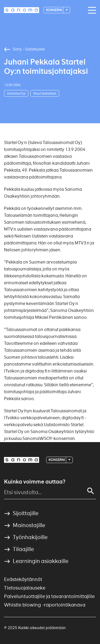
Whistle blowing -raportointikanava (45, 605)
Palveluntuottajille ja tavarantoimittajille (49, 596)
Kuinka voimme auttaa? (35, 482)
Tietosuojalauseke (25, 588)
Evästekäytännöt (23, 579)
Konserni (54, 10)
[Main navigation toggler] (91, 10)
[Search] (91, 491)
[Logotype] (22, 10)
